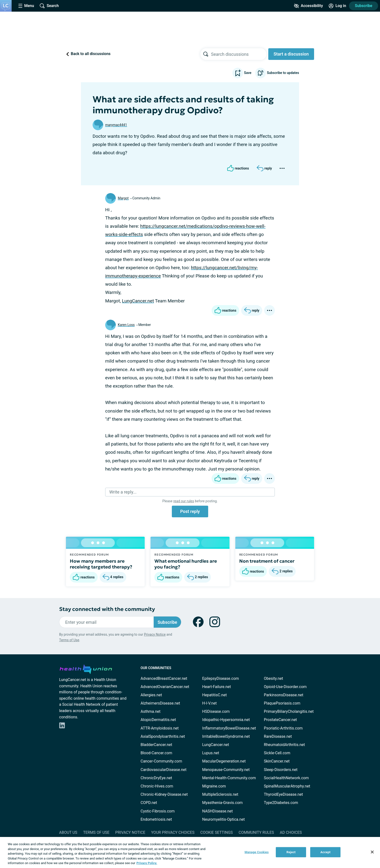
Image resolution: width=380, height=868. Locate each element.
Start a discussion (291, 54)
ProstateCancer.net (280, 720)
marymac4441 (116, 125)
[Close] (372, 852)
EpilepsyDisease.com (220, 678)
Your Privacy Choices (173, 832)
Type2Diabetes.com (281, 803)
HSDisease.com (216, 711)
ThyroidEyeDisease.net (283, 794)
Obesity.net (273, 678)
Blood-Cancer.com (156, 753)
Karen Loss (126, 325)
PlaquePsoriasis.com (282, 703)
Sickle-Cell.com (277, 753)
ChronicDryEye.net (156, 778)
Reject (291, 852)
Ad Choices (291, 832)
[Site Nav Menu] (26, 6)
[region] (190, 852)
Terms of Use (69, 640)
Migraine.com (214, 786)
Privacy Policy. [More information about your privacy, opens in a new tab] (147, 863)
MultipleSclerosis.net (220, 794)
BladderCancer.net (156, 745)
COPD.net (149, 803)
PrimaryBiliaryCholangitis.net (289, 711)
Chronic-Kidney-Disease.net (164, 794)
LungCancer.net (138, 301)
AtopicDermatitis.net (158, 720)
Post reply (190, 511)
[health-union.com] (86, 668)
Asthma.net (150, 711)
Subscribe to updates (277, 73)
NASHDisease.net (217, 811)
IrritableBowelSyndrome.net (226, 736)
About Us (68, 832)
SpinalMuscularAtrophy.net (287, 786)
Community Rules (256, 832)
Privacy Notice (155, 634)
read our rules (184, 501)
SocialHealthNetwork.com (286, 778)
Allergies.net (151, 695)
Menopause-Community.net (226, 770)
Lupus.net (211, 753)
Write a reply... (123, 492)
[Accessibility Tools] (308, 6)
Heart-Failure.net (216, 687)
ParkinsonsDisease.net (284, 695)
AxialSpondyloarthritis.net (163, 736)
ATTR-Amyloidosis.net (160, 728)
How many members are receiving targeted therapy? (101, 564)
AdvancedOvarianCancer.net (165, 687)
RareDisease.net (278, 736)
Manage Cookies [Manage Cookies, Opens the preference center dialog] (257, 852)
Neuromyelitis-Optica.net (223, 819)
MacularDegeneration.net (224, 761)
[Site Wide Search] (49, 6)
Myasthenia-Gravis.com (222, 803)
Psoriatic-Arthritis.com (283, 728)
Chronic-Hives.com (157, 786)
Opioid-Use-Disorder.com (285, 687)
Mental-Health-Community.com (229, 778)
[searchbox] (239, 54)
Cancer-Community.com (161, 761)
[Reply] (264, 168)
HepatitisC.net (214, 695)
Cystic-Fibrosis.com (158, 811)
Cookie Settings (217, 832)
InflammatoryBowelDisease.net (229, 728)
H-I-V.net (209, 703)
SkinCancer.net (277, 761)
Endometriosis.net (156, 819)
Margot (123, 198)
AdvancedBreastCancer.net (164, 678)
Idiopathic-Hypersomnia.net (226, 720)
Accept (325, 852)
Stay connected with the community (107, 609)
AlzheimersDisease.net (160, 703)
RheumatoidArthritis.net (285, 745)
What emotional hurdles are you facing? (186, 564)
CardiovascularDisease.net (163, 770)
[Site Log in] (337, 6)
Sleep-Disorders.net (281, 770)
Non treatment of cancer (267, 561)
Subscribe (364, 6)
